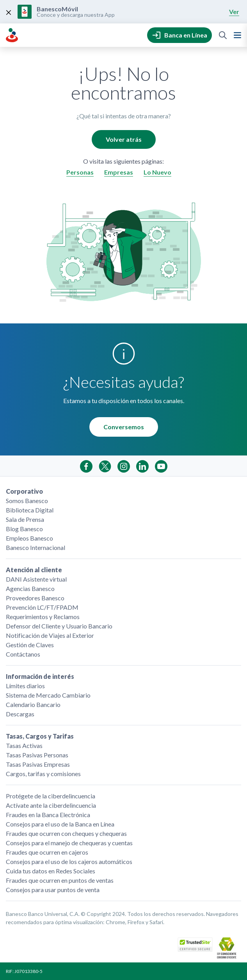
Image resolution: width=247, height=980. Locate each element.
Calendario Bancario (33, 704)
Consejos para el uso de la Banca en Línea (60, 824)
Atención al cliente (34, 570)
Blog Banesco (24, 529)
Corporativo (24, 491)
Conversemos (124, 427)
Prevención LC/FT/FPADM (42, 607)
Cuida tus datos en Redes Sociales (51, 871)
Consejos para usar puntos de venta (53, 890)
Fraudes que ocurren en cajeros (47, 852)
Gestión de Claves (30, 645)
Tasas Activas (24, 745)
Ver (234, 12)
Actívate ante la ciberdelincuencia (51, 805)
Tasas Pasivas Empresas (38, 764)
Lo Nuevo (157, 172)
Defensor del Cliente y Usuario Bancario (59, 626)
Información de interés (40, 676)
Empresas (119, 172)
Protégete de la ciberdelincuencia (51, 796)
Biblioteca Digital (30, 510)
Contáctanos (23, 654)
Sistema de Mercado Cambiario (48, 695)
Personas (80, 172)
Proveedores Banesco (35, 598)
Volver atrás (124, 139)
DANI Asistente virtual (36, 579)
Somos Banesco (27, 501)
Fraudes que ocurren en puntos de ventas (60, 880)
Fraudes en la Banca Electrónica (48, 815)
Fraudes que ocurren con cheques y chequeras (66, 833)
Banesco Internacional (36, 547)
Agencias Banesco (30, 588)
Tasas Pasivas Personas (37, 755)
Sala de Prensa (25, 519)
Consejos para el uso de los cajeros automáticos (69, 861)
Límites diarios (25, 686)
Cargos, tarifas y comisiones (43, 774)
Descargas (20, 714)
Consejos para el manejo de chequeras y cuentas (69, 843)
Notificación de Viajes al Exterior (50, 635)
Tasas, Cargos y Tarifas (40, 736)
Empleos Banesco (29, 538)
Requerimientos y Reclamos (43, 617)
